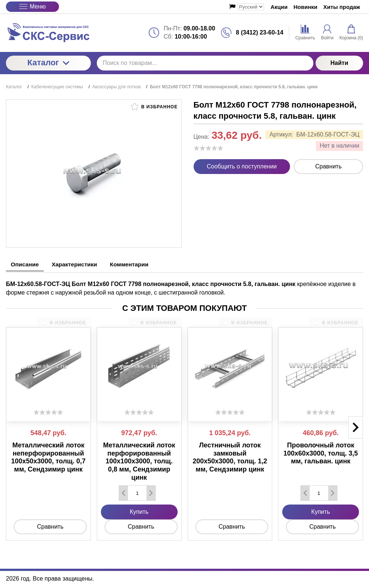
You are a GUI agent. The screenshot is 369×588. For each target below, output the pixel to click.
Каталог (48, 63)
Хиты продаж (342, 7)
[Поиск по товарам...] (205, 63)
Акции (279, 7)
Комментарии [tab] (139, 264)
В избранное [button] (154, 106)
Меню (32, 6)
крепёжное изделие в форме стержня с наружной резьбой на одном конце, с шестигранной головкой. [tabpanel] (181, 287)
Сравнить (328, 166)
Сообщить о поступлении (242, 166)
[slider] (208, 148)
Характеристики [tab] (80, 264)
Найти (339, 63)
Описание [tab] (26, 264)
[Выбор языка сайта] (251, 7)
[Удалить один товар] (123, 492)
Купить (139, 511)
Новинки (306, 7)
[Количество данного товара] (137, 492)
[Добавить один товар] (151, 492)
